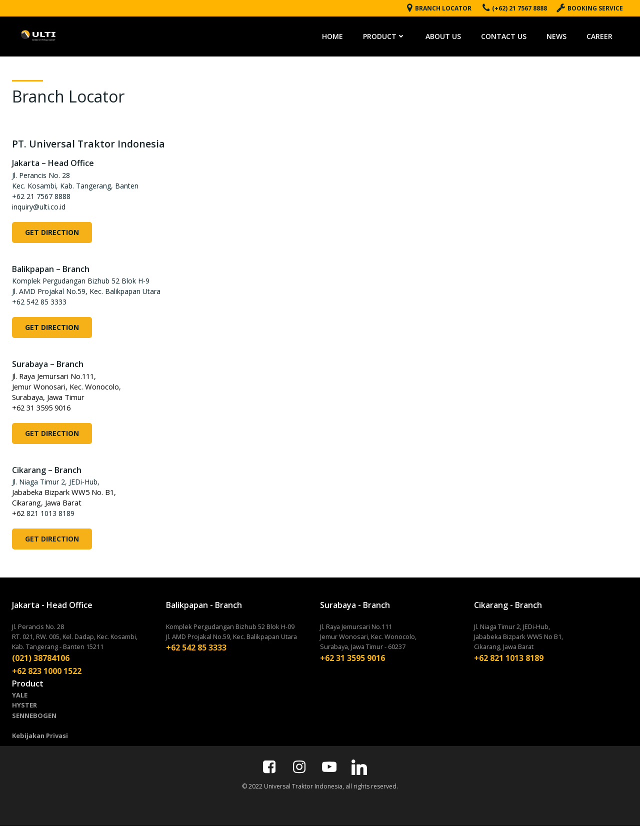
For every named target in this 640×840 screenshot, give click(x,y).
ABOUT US (449, 35)
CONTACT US (509, 35)
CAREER (605, 35)
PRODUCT (390, 35)
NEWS (562, 35)
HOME (338, 35)
